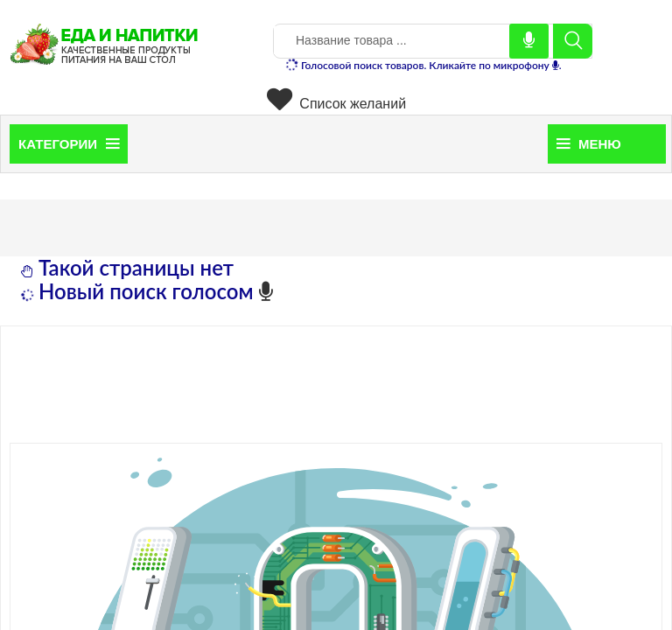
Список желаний (336, 104)
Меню (589, 144)
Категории (69, 144)
